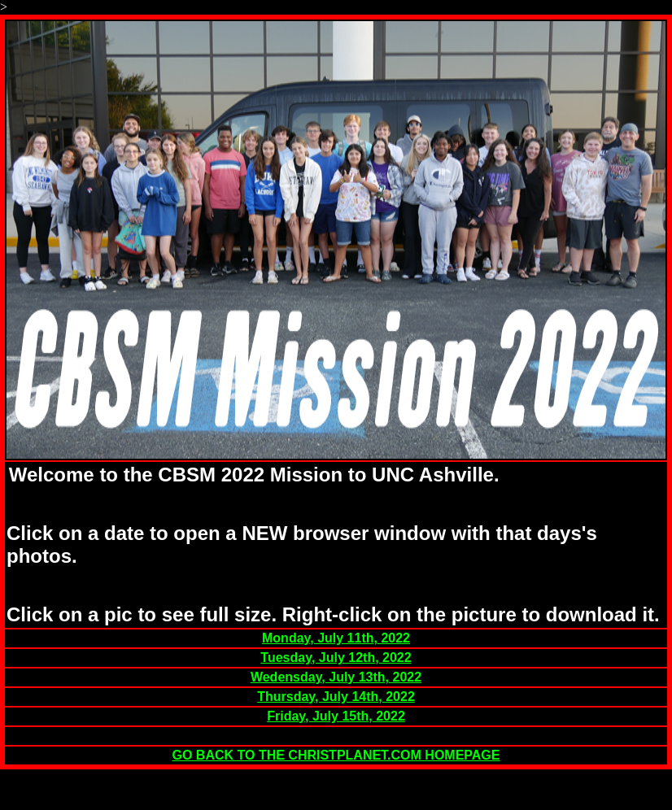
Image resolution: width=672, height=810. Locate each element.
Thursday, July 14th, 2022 (336, 697)
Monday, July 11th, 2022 (336, 638)
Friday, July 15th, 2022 (336, 716)
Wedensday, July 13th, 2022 (336, 677)
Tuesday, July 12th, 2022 (336, 658)
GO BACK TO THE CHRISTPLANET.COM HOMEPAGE (336, 755)
